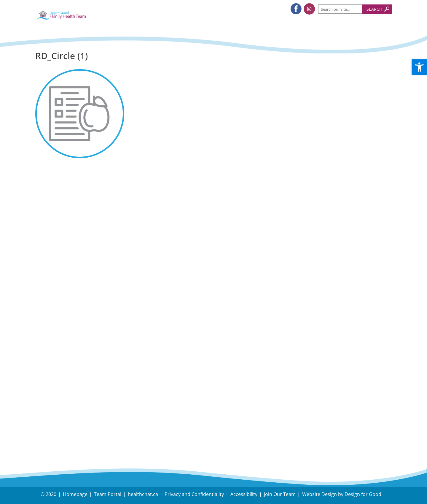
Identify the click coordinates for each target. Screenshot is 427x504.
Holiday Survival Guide (357, 135)
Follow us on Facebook (357, 200)
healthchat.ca (143, 494)
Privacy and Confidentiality (194, 494)
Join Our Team (280, 494)
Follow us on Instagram (358, 214)
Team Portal (108, 494)
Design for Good (363, 494)
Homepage (75, 494)
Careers (337, 409)
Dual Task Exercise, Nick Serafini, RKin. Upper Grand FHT (353, 175)
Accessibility (244, 494)
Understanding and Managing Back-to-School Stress (353, 88)
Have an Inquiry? (350, 383)
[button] (419, 67)
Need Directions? (357, 387)
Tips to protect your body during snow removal (353, 116)
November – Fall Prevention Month (351, 151)
